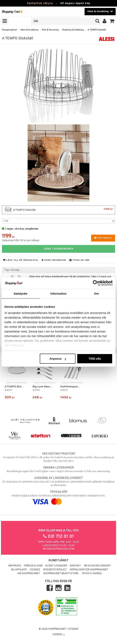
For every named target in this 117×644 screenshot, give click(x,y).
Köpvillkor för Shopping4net (89, 570)
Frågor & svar (33, 566)
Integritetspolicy (55, 570)
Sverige (59, 635)
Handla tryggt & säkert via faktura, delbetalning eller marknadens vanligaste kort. (58, 497)
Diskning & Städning (73, 30)
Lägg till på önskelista (21, 260)
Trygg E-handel (92, 574)
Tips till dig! (12, 270)
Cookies (35, 570)
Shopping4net (9, 30)
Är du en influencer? (97, 566)
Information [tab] (58, 294)
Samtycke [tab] (21, 294)
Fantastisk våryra (40, 3)
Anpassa (58, 359)
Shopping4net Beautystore (61, 574)
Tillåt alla (95, 359)
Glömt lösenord (56, 566)
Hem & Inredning (29, 30)
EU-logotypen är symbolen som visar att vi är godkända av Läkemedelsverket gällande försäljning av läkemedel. (58, 482)
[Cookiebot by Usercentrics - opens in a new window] (96, 283)
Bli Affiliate (19, 570)
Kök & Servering (50, 30)
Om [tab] (96, 294)
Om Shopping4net (29, 574)
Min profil (15, 566)
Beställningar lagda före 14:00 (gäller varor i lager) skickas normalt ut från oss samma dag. (58, 469)
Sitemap (73, 629)
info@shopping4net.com (59, 549)
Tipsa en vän (79, 260)
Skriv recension (54, 260)
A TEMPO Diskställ (97, 30)
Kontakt (75, 566)
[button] (112, 21)
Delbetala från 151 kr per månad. (21, 240)
